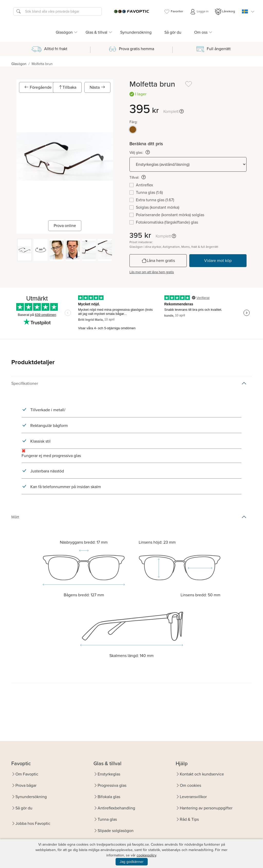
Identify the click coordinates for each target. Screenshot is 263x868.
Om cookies (190, 785)
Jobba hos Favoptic (33, 823)
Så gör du (173, 32)
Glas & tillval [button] (96, 32)
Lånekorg (225, 12)
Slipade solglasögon (116, 831)
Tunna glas (107, 819)
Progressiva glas (112, 785)
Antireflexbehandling (116, 808)
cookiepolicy (146, 855)
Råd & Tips (189, 819)
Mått (15, 517)
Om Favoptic (27, 774)
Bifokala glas (109, 797)
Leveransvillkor (193, 797)
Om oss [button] (201, 32)
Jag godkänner (132, 862)
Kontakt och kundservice (202, 774)
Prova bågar (26, 785)
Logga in (199, 12)
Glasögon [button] (64, 32)
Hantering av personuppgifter (206, 808)
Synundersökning (136, 32)
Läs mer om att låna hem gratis (152, 272)
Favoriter (173, 12)
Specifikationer (25, 383)
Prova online (65, 226)
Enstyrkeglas (109, 774)
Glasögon (19, 64)
